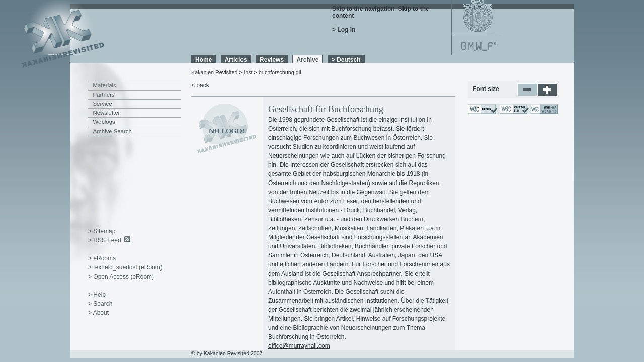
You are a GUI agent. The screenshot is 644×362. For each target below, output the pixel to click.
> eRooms (102, 258)
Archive (307, 60)
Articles (236, 60)
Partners (104, 95)
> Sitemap (102, 231)
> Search (100, 304)
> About (98, 313)
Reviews (272, 60)
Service (103, 104)
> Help (97, 295)
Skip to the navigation (364, 9)
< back (200, 85)
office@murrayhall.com (299, 346)
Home (204, 60)
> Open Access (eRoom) (121, 277)
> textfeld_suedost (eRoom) (125, 267)
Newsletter (107, 113)
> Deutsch (346, 60)
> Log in (344, 30)
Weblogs (104, 122)
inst (248, 72)
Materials (105, 85)
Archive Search (112, 131)
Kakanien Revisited (214, 72)
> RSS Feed (105, 240)
